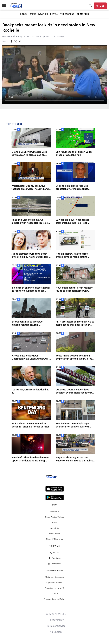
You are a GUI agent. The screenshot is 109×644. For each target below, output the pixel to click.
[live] (100, 6)
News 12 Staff (9, 36)
